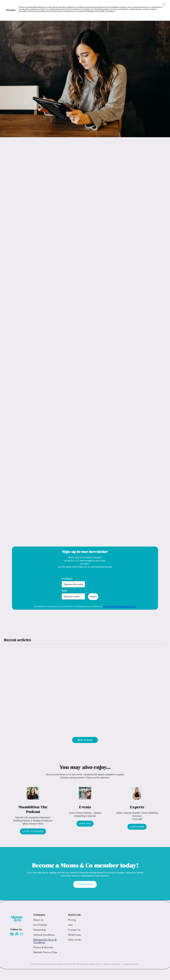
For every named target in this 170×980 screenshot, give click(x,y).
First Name (68, 579)
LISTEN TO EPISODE (33, 831)
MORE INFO (85, 824)
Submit (93, 597)
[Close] (164, 4)
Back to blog (85, 740)
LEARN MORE (137, 827)
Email (65, 591)
